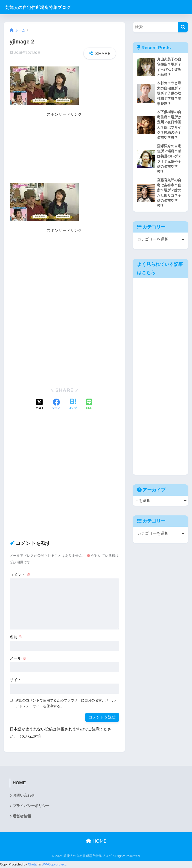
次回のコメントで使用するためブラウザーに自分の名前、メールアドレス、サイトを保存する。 (65, 703)
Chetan (33, 865)
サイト (16, 680)
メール (18, 658)
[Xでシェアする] (40, 405)
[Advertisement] (64, 150)
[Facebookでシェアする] (56, 405)
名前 (16, 637)
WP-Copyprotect (54, 865)
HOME (96, 841)
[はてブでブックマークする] (73, 405)
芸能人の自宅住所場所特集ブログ (47, 7)
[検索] (183, 27)
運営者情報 (22, 817)
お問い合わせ (24, 796)
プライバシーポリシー (31, 806)
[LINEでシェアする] (89, 404)
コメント (20, 575)
